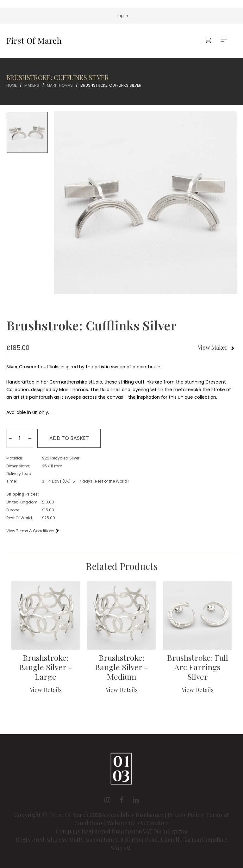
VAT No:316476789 (165, 831)
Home (12, 85)
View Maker (213, 347)
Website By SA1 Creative (138, 823)
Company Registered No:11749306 (99, 831)
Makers (32, 85)
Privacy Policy (185, 815)
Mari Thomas (60, 85)
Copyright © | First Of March (52, 815)
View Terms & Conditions (32, 531)
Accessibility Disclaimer (133, 815)
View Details (46, 690)
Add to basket (69, 438)
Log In (122, 16)
